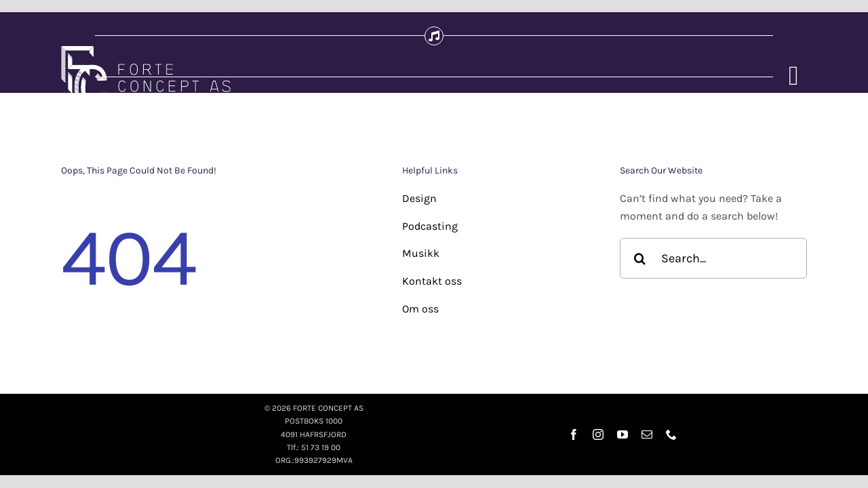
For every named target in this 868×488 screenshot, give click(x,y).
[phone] (671, 434)
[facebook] (574, 434)
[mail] (647, 434)
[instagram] (598, 434)
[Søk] (640, 258)
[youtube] (623, 434)
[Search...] (713, 258)
